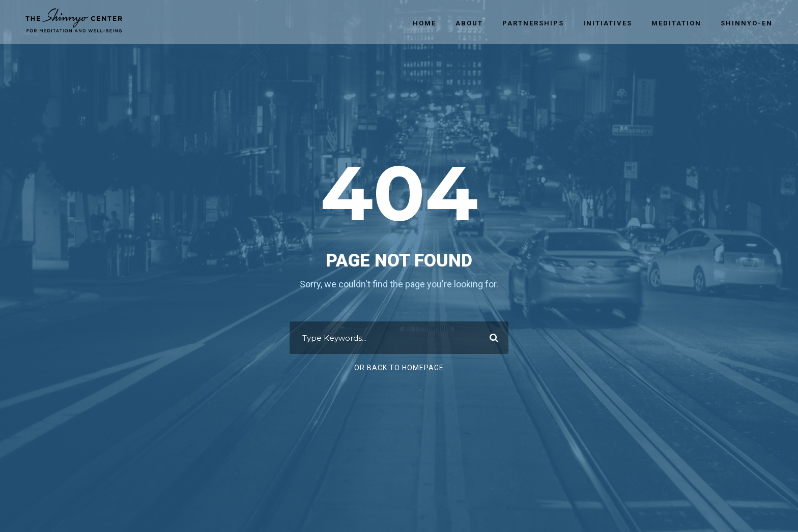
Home (424, 23)
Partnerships (533, 23)
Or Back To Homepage (399, 368)
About (469, 23)
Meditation (676, 23)
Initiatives (608, 23)
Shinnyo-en (747, 23)
